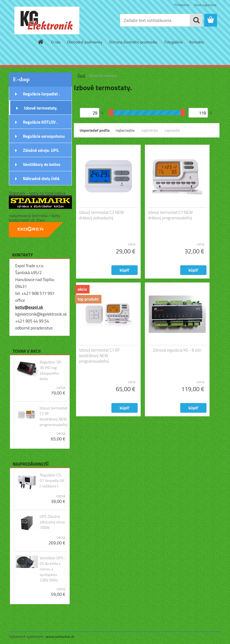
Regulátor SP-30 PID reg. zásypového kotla (51, 370)
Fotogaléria (174, 42)
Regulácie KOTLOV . (40, 122)
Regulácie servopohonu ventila (44, 138)
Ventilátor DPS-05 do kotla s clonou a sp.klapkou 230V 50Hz (52, 569)
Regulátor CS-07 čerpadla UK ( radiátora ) (52, 481)
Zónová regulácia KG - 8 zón (177, 350)
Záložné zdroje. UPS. (41, 150)
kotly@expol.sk (29, 307)
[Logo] (47, 20)
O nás (56, 42)
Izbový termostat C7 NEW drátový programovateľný (170, 215)
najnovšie (172, 130)
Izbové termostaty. (41, 108)
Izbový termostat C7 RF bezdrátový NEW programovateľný (53, 416)
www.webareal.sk (60, 636)
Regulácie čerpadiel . (41, 94)
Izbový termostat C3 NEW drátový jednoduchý (101, 215)
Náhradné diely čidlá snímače (41, 180)
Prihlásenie (182, 5)
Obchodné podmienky (85, 42)
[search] (196, 20)
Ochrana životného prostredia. (133, 42)
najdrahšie (150, 130)
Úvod (81, 76)
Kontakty (197, 42)
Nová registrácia (205, 5)
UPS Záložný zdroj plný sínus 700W (52, 522)
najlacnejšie (125, 130)
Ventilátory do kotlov (42, 164)
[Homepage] (41, 42)
